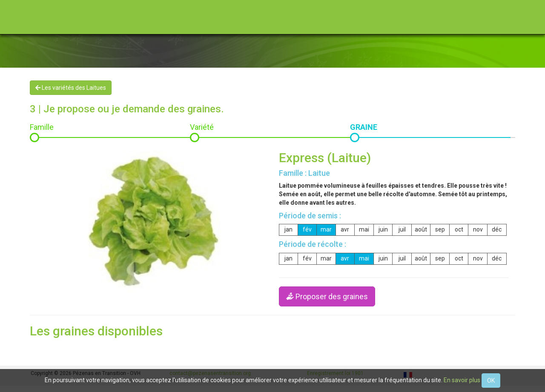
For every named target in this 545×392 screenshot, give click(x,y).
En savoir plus (462, 380)
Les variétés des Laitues (71, 88)
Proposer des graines (327, 296)
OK (491, 381)
